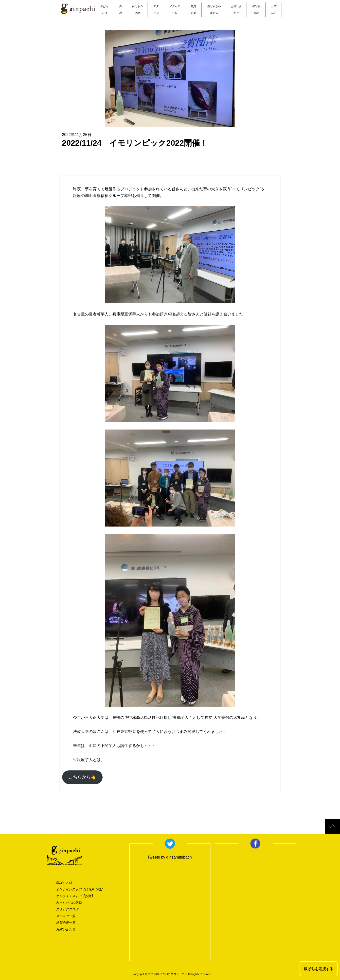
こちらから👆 (82, 777)
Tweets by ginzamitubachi (170, 857)
